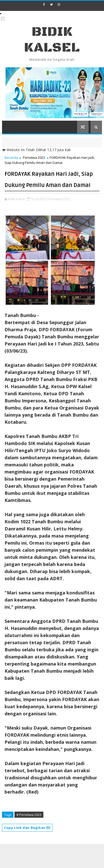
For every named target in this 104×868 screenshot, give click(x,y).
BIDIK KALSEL (52, 40)
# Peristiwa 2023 (29, 815)
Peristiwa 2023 (34, 157)
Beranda (11, 157)
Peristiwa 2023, (59, 199)
